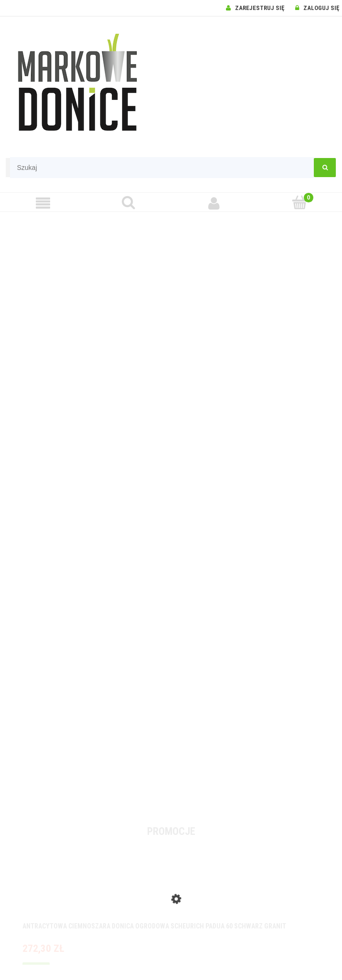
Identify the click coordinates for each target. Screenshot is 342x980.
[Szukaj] (128, 203)
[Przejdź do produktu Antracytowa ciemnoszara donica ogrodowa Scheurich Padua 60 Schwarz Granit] (171, 890)
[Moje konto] (214, 203)
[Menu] (43, 203)
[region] (171, 514)
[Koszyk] (299, 203)
